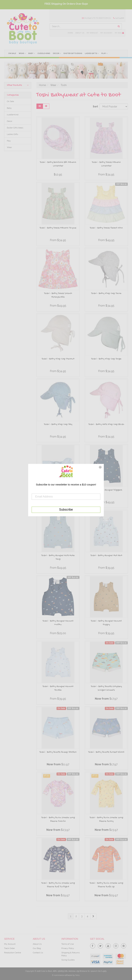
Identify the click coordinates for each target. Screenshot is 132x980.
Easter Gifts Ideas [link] (15, 128)
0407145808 (119, 18)
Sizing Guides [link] (68, 960)
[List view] (46, 106)
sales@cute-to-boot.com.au (96, 18)
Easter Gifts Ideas (73, 53)
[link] (93, 945)
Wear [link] (9, 147)
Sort (95, 106)
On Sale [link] (10, 101)
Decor (57, 53)
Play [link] (9, 141)
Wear (22, 53)
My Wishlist (92, 33)
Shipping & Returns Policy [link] (70, 954)
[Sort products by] (114, 106)
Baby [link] (9, 108)
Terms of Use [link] (68, 944)
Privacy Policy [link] (68, 948)
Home (70, 33)
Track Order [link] (9, 948)
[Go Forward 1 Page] (93, 916)
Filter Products (18, 85)
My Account (106, 33)
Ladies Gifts (92, 53)
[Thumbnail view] (40, 106)
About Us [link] (37, 944)
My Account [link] (10, 944)
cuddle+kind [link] (13, 115)
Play (104, 53)
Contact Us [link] (38, 953)
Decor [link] (10, 121)
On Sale (12, 53)
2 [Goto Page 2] (76, 916)
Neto (77, 975)
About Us (80, 33)
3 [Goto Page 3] (82, 916)
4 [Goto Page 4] (87, 916)
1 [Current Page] (71, 916)
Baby (32, 53)
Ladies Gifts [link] (12, 134)
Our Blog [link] (37, 948)
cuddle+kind (44, 53)
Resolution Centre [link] (13, 953)
